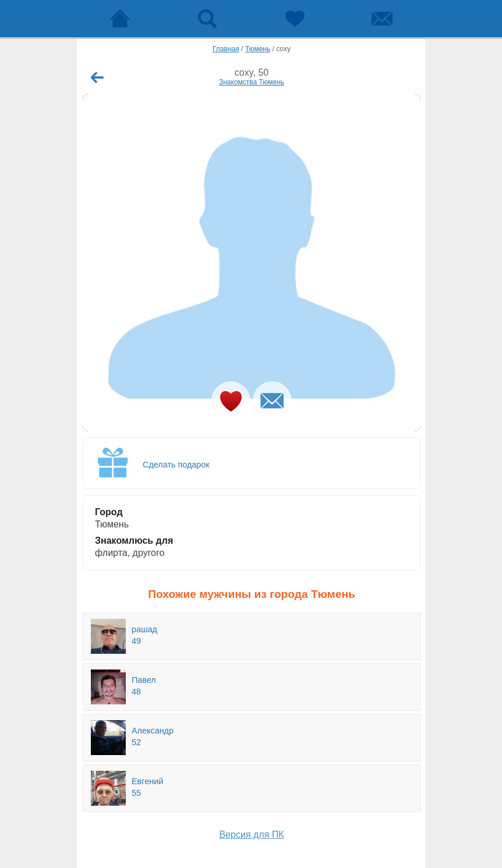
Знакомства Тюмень (252, 82)
